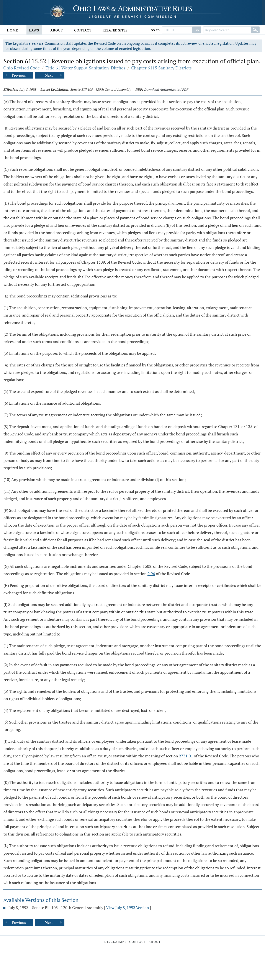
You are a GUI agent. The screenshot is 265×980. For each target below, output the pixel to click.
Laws (34, 30)
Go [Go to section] (197, 30)
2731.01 (186, 756)
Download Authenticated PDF (166, 89)
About (57, 30)
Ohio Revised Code (21, 68)
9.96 (151, 574)
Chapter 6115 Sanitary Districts (161, 68)
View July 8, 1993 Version (128, 908)
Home (12, 30)
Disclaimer (116, 942)
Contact (83, 30)
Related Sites (115, 30)
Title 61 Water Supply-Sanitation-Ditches (85, 68)
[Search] (255, 30)
